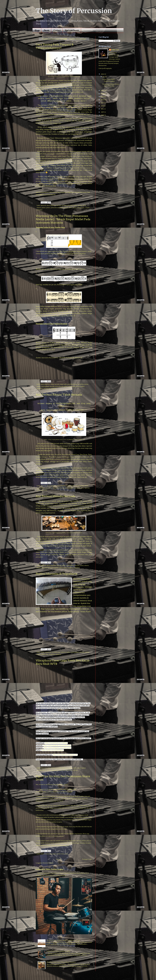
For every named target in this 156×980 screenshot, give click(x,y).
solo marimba (72, 386)
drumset (63, 486)
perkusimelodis (64, 208)
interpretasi (81, 384)
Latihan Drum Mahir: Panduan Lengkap (50, 869)
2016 (103, 109)
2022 (103, 94)
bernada (59, 205)
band (42, 768)
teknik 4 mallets (80, 386)
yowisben (75, 770)
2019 (103, 103)
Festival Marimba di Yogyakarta (57, 574)
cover (45, 768)
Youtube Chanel (72, 30)
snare (42, 490)
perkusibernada (55, 208)
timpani (87, 208)
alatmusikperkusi (51, 205)
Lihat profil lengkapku (105, 68)
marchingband (45, 386)
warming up (47, 389)
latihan (86, 384)
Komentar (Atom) (48, 863)
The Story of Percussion (74, 11)
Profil (46, 30)
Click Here (80, 101)
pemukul (48, 488)
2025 (103, 91)
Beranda (59, 859)
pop (53, 770)
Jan (104, 77)
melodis (80, 205)
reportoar (87, 488)
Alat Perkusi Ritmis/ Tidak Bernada (59, 395)
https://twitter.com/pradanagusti (53, 750)
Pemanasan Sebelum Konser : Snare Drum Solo (111, 85)
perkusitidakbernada (71, 488)
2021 (103, 97)
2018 (103, 106)
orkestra (39, 208)
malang (71, 768)
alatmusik (43, 205)
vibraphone (40, 389)
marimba (52, 386)
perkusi (48, 208)
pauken (44, 208)
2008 (103, 115)
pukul (74, 208)
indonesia (63, 652)
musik (84, 205)
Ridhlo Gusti (115, 50)
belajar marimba (55, 384)
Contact (57, 30)
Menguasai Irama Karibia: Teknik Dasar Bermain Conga (63, 940)
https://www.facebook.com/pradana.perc (57, 745)
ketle (71, 205)
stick (78, 208)
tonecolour (40, 210)
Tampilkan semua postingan (77, 39)
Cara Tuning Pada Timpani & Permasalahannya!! (55, 46)
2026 (103, 74)
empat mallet (63, 384)
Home (37, 30)
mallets (75, 205)
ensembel (64, 205)
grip (68, 205)
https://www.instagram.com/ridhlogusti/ (57, 748)
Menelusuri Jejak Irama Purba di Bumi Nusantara (61, 962)
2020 (103, 100)
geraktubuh (71, 384)
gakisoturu (65, 768)
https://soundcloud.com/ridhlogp (56, 743)
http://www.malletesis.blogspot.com (65, 755)
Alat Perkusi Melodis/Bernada (56, 496)
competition (48, 652)
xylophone (54, 389)
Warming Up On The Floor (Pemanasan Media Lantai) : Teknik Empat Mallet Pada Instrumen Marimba (63, 219)
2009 (103, 112)
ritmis (38, 490)
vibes (47, 654)
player (71, 208)
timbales (82, 208)
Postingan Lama (87, 859)
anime (42, 652)
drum (58, 486)
